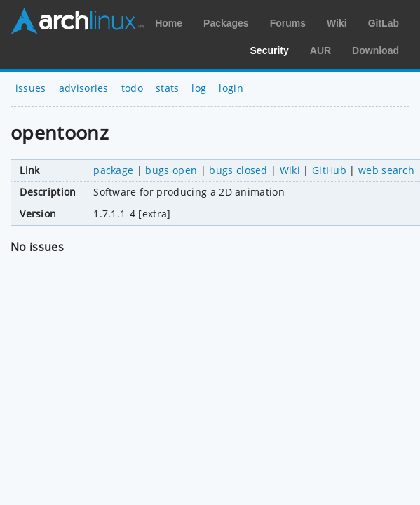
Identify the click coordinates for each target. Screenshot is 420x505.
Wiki (337, 23)
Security (270, 50)
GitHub (329, 170)
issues (31, 88)
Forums (288, 23)
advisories (84, 88)
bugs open (171, 170)
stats (168, 88)
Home (169, 23)
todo (132, 88)
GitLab (384, 23)
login (231, 88)
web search (386, 170)
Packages (226, 23)
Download (375, 50)
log (199, 88)
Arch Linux (77, 21)
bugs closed (238, 170)
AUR (320, 50)
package (113, 170)
